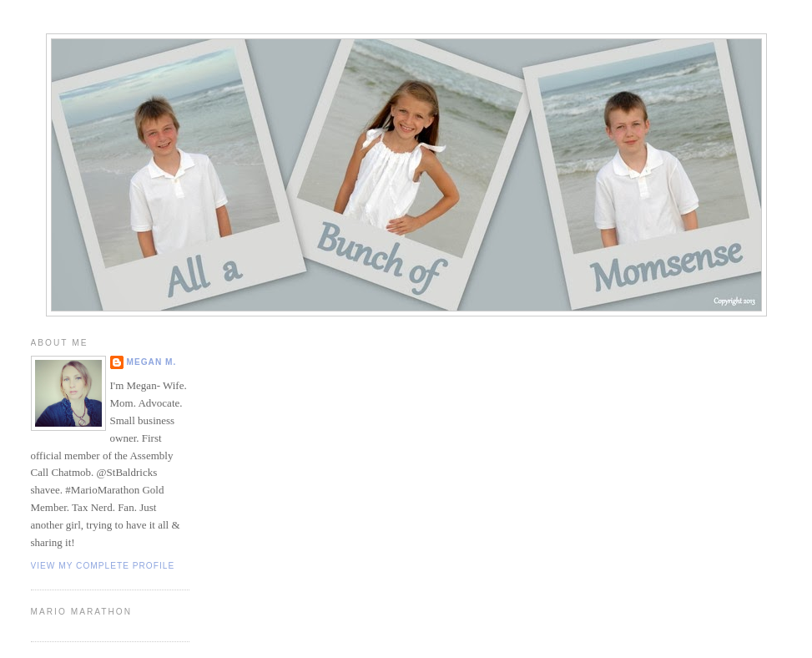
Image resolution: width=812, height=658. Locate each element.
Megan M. (152, 362)
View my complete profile (103, 566)
